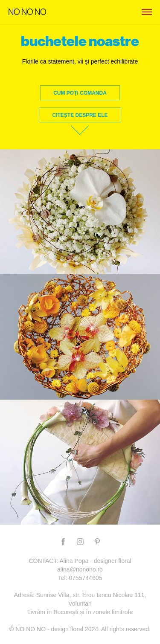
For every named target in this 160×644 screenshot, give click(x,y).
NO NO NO (27, 12)
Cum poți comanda (80, 93)
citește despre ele (80, 115)
